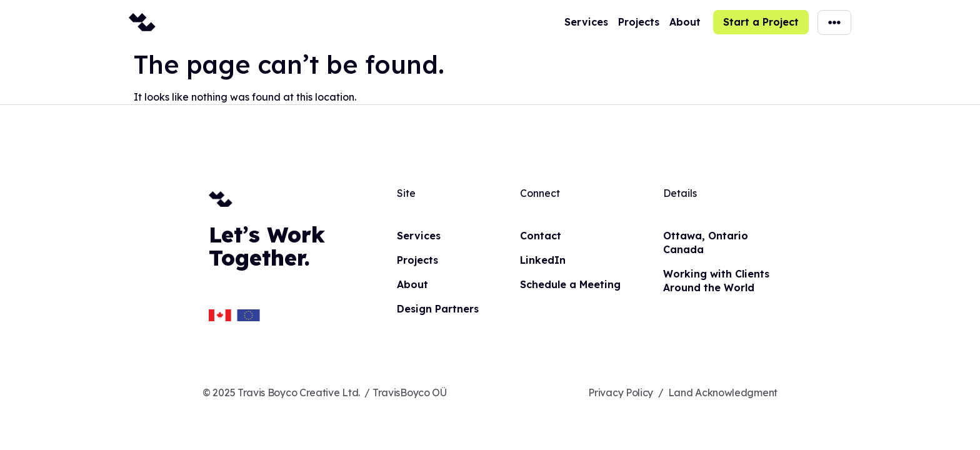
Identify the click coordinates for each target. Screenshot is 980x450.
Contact (541, 236)
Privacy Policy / (626, 392)
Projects (639, 22)
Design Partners (438, 309)
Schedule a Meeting (570, 284)
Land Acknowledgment (723, 392)
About (685, 22)
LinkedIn (543, 260)
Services (586, 22)
